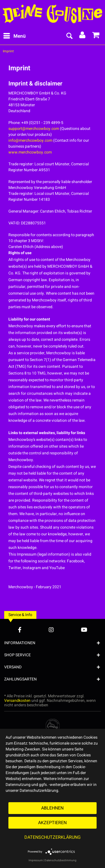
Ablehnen (52, 808)
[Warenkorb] (96, 36)
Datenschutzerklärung (53, 837)
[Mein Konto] (83, 36)
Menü (15, 36)
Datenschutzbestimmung (60, 860)
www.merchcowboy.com (30, 152)
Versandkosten (17, 701)
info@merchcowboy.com (30, 140)
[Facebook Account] (20, 630)
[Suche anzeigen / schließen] (69, 36)
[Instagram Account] (51, 630)
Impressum (36, 860)
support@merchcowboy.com (34, 129)
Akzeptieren (52, 823)
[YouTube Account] (84, 630)
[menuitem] (14, 36)
